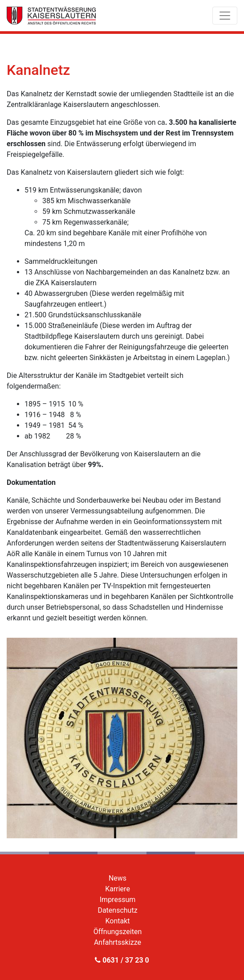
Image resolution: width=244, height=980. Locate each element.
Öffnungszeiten (118, 932)
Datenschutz (117, 910)
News (118, 878)
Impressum (118, 900)
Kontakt (117, 921)
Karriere (118, 889)
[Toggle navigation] (225, 16)
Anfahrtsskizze (118, 942)
